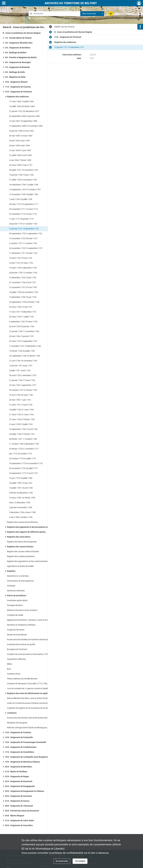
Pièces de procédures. (17, 595)
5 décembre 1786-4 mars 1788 (22, 512)
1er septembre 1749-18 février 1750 (25, 356)
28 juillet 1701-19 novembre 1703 (23, 170)
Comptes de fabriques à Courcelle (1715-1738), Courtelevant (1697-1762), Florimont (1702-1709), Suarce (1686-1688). (35, 684)
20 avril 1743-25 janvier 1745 (22, 326)
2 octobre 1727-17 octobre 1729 (23, 243)
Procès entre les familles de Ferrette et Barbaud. (28, 640)
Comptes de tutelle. (15, 615)
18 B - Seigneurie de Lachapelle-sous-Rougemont (27, 757)
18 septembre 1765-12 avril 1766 (23, 429)
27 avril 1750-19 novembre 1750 (23, 361)
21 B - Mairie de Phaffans (16, 772)
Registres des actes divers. (19, 537)
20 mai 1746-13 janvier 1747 (21, 336)
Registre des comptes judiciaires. (21, 556)
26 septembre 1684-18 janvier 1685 (24, 116)
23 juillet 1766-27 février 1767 (22, 434)
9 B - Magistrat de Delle (15, 77)
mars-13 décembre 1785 (20, 503)
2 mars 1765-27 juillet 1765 (21, 424)
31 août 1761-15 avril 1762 (21, 405)
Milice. (10, 664)
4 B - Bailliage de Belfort (16, 53)
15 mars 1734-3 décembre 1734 (23, 268)
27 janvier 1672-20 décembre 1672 (24, 111)
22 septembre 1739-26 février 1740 (24, 302)
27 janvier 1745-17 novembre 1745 (24, 331)
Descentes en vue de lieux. (18, 576)
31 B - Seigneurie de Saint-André (19, 820)
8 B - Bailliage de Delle (15, 72)
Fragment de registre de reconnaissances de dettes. (29, 708)
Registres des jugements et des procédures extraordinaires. (34, 527)
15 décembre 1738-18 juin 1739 (23, 297)
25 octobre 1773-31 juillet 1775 (22, 459)
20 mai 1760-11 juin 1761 (20, 400)
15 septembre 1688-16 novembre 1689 (26, 126)
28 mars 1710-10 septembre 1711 (24, 204)
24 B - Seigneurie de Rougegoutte (20, 786)
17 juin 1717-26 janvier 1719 (21, 219)
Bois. (9, 669)
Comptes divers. (14, 674)
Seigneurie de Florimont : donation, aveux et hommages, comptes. (35, 620)
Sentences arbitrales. (16, 591)
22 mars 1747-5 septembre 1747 (23, 341)
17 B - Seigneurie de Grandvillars (19, 752)
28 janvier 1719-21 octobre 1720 (23, 224)
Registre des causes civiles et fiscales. (23, 551)
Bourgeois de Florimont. (17, 649)
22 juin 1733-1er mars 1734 (21, 263)
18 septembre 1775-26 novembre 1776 (26, 463)
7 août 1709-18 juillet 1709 (21, 199)
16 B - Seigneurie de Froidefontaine (21, 747)
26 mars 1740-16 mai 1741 (21, 307)
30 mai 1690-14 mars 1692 (21, 136)
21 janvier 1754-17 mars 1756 (22, 380)
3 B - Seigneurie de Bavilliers (18, 48)
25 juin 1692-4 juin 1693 (19, 141)
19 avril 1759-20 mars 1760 (21, 395)
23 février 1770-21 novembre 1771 (24, 449)
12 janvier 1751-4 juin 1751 (21, 366)
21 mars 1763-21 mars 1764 (21, 415)
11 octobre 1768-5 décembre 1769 (24, 444)
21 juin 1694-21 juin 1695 (20, 150)
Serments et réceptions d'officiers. (22, 625)
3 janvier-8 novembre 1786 (21, 507)
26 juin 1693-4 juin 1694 (19, 145)
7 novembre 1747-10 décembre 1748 (25, 346)
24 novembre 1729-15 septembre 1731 (26, 248)
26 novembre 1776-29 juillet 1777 (23, 468)
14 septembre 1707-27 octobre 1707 (25, 190)
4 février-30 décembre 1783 (21, 493)
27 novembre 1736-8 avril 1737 (22, 282)
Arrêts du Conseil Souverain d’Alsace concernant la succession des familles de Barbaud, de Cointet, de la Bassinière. (35, 703)
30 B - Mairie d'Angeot (15, 816)
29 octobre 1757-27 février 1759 (23, 390)
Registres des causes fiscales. (20, 547)
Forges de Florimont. (16, 630)
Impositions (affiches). (17, 659)
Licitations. (12, 713)
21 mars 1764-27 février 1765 (22, 419)
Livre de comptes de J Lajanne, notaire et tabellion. (29, 688)
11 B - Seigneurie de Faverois (18, 87)
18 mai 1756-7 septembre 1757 (23, 385)
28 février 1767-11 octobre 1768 (23, 439)
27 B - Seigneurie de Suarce (17, 801)
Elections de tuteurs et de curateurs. (22, 610)
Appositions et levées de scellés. (21, 566)
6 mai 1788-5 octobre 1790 (21, 517)
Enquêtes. (11, 571)
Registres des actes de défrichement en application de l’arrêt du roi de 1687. (35, 693)
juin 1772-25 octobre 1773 (20, 454)
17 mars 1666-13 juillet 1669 (21, 101)
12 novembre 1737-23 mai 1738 (23, 287)
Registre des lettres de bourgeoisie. (22, 542)
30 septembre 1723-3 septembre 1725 (26, 234)
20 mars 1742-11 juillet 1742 (21, 317)
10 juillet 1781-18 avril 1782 (21, 488)
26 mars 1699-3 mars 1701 (21, 165)
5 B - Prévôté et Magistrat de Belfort (21, 57)
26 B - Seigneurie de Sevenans (18, 796)
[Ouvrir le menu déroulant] (4, 3)
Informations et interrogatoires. (21, 581)
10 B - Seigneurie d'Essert (16, 82)
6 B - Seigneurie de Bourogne (18, 62)
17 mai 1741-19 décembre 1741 (23, 312)
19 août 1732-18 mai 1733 (21, 258)
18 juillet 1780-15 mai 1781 (21, 483)
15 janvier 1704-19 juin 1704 (21, 175)
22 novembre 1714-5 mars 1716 (23, 214)
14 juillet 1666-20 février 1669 (22, 106)
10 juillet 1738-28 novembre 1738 (23, 292)
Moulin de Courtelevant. (17, 635)
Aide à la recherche (39, 18)
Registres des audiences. (18, 97)
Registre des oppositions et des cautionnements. (28, 561)
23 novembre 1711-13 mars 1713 (23, 209)
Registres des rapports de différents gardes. (27, 532)
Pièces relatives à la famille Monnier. (22, 679)
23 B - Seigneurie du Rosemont (19, 781)
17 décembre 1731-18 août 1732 (23, 253)
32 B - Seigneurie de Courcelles (19, 825)
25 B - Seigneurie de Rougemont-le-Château (25, 791)
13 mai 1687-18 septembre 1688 (23, 121)
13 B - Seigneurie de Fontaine (18, 732)
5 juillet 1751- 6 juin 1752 (20, 370)
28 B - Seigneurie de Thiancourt (19, 806)
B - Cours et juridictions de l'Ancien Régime (22, 33)
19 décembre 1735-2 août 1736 (23, 278)
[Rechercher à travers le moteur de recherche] (56, 14)
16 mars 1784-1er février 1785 (22, 498)
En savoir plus (62, 861)
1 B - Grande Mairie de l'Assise (18, 38)
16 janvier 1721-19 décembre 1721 (24, 229)
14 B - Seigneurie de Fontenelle (19, 737)
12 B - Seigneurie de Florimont (18, 92)
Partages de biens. (15, 605)
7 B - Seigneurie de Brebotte (17, 67)
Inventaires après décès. (17, 600)
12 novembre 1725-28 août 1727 (23, 238)
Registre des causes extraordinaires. (23, 522)
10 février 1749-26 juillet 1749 (22, 351)
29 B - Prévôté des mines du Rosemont (22, 811)
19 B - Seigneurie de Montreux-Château (22, 762)
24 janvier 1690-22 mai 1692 (21, 131)
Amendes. (11, 586)
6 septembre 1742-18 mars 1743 (23, 322)
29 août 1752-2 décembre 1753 (23, 375)
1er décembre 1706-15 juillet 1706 (24, 185)
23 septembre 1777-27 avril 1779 (23, 473)
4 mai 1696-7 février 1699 (20, 160)
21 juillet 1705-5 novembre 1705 (23, 180)
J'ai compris (80, 861)
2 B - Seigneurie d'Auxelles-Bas (19, 43)
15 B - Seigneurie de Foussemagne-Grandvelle (26, 742)
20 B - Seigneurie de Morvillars (19, 767)
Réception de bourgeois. (17, 723)
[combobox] (92, 14)
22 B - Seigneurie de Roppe (17, 776)
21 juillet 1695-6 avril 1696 (20, 155)
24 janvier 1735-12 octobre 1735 (23, 273)
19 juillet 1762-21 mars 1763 (21, 410)
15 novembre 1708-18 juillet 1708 (23, 194)
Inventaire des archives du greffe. (21, 644)
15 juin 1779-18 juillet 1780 (21, 478)
